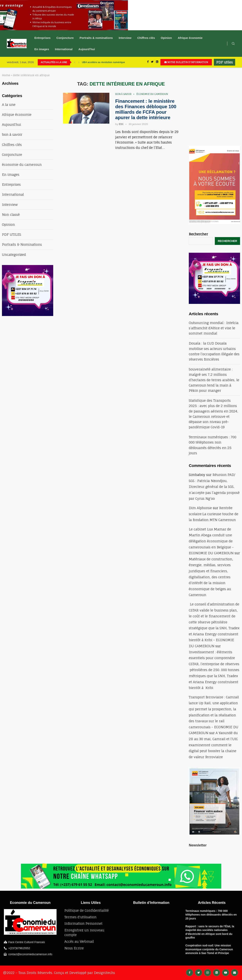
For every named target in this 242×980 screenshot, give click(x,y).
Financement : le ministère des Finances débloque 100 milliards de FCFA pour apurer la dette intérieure (146, 109)
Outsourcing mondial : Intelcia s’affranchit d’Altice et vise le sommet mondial (214, 328)
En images (42, 49)
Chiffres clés (146, 38)
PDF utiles (224, 62)
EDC (121, 124)
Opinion (166, 38)
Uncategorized (14, 255)
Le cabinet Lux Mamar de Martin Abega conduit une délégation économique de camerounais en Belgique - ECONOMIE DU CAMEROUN (211, 541)
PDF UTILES (12, 234)
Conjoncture (65, 38)
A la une (9, 105)
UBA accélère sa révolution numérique (103, 62)
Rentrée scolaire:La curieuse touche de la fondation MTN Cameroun (214, 514)
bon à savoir (123, 94)
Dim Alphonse (200, 508)
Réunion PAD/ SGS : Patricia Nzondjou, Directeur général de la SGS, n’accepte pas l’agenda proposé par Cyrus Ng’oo (214, 487)
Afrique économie (190, 38)
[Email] (235, 972)
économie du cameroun (152, 94)
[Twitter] (152, 62)
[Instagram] (208, 972)
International (64, 49)
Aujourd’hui (87, 49)
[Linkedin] (157, 62)
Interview (125, 38)
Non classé (11, 215)
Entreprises (43, 38)
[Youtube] (226, 972)
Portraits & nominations (96, 38)
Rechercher (198, 234)
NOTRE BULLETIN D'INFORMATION (186, 62)
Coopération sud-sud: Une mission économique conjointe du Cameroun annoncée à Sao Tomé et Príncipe (209, 949)
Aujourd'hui (11, 125)
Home (6, 75)
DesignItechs (104, 973)
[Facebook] (148, 62)
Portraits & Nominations (22, 244)
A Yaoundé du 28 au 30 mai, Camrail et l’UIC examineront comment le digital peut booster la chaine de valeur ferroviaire (213, 745)
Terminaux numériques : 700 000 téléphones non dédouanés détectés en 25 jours (211, 915)
